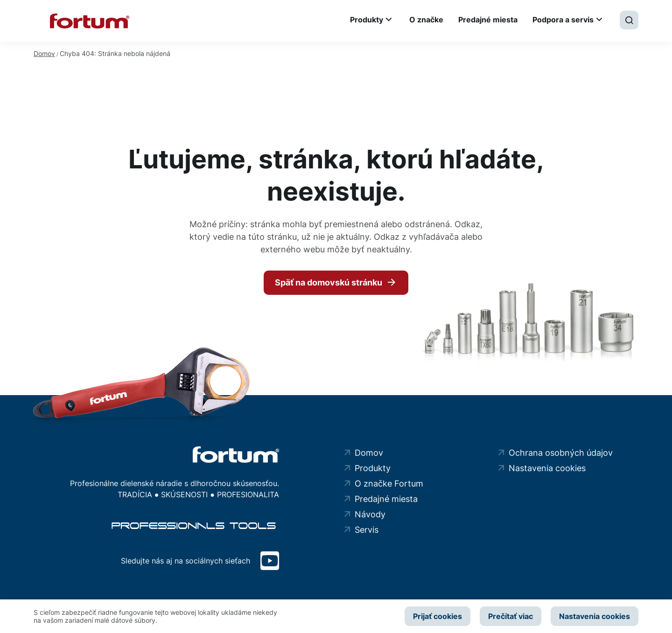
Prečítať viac (511, 616)
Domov (44, 53)
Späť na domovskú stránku (329, 282)
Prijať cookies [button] (437, 616)
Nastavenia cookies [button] (595, 616)
